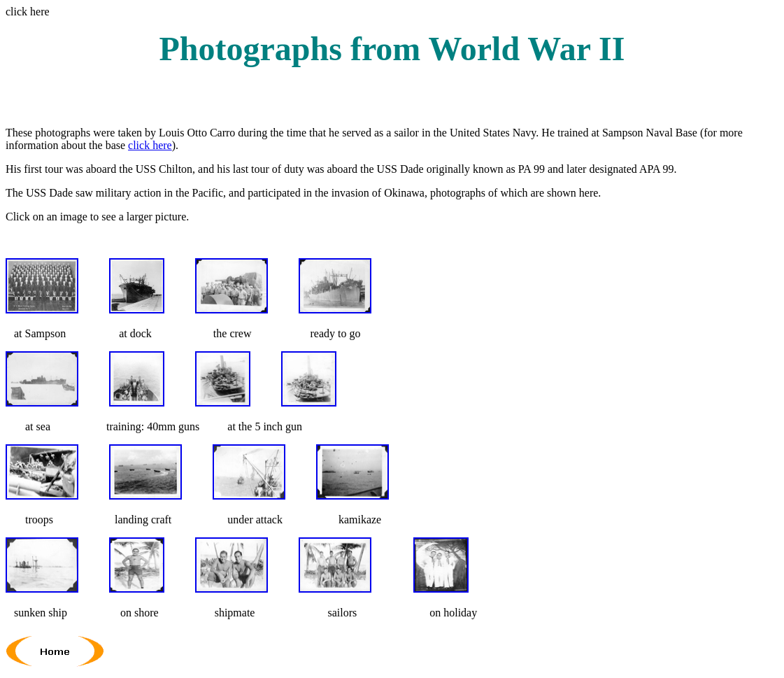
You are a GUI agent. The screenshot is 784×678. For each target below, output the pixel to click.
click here (150, 145)
